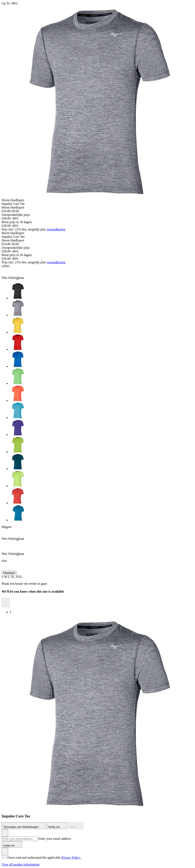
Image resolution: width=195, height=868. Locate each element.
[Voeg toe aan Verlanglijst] (5, 833)
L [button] (9, 577)
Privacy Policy (71, 858)
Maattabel (9, 573)
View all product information (21, 864)
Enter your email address (55, 839)
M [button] (6, 577)
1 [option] (11, 612)
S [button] (3, 577)
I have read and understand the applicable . (44, 858)
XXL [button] (19, 577)
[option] (102, 291)
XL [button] (13, 577)
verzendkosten (56, 229)
